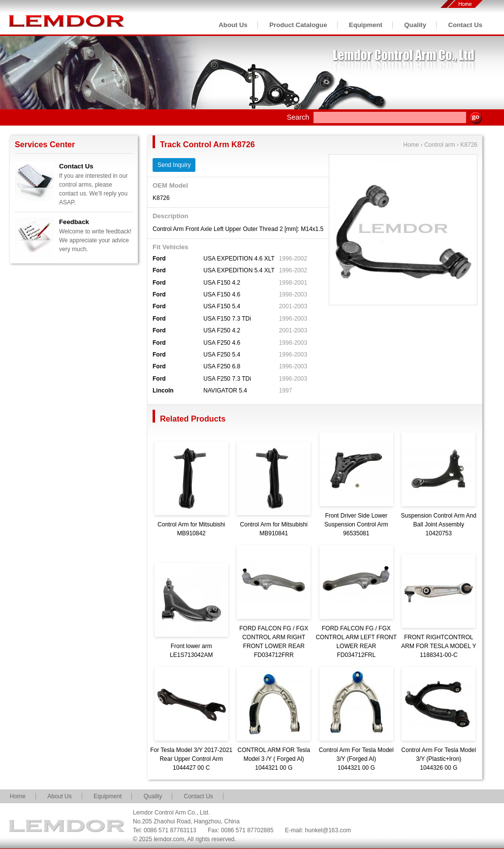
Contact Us (465, 25)
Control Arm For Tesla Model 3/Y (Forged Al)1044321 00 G (356, 759)
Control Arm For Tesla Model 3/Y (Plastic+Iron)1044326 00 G (439, 759)
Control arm (440, 145)
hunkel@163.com (328, 830)
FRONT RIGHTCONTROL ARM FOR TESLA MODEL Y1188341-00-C (439, 646)
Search (298, 117)
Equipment (366, 25)
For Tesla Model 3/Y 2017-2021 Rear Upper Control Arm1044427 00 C (191, 759)
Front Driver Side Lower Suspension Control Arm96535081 (356, 524)
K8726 (469, 145)
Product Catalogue (298, 25)
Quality (415, 25)
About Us (233, 25)
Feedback (74, 222)
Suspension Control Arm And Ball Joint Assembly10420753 (439, 524)
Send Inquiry (174, 165)
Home (411, 145)
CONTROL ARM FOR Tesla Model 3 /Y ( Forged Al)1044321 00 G (274, 759)
